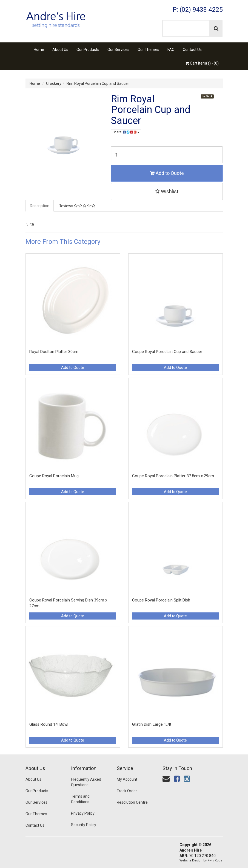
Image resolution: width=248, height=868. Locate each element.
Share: (126, 132)
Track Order (127, 791)
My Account (127, 779)
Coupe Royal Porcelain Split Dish (161, 600)
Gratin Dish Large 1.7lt (152, 724)
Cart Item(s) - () (202, 63)
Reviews (77, 206)
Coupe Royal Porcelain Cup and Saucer (167, 352)
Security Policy (84, 825)
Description (40, 206)
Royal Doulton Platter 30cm (54, 352)
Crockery (54, 83)
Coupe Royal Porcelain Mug (54, 476)
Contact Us (192, 50)
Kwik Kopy (215, 860)
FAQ (171, 50)
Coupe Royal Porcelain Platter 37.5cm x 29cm (173, 476)
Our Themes (148, 50)
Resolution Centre (132, 802)
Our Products (88, 50)
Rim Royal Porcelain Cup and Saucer (98, 83)
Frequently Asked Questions (86, 782)
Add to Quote (167, 173)
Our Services (118, 50)
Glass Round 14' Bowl (49, 724)
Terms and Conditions (80, 799)
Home (39, 50)
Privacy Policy (83, 813)
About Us (60, 50)
